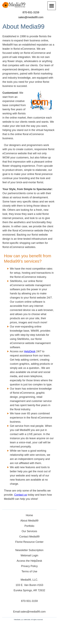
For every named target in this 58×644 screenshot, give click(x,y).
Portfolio (29, 526)
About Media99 (29, 521)
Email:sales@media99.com (29, 612)
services (32, 261)
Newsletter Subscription (29, 550)
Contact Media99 (29, 537)
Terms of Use (29, 571)
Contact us (21, 495)
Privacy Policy (29, 566)
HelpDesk (30, 351)
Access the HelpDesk (29, 561)
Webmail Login (29, 555)
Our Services (29, 531)
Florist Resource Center (29, 542)
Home (29, 515)
